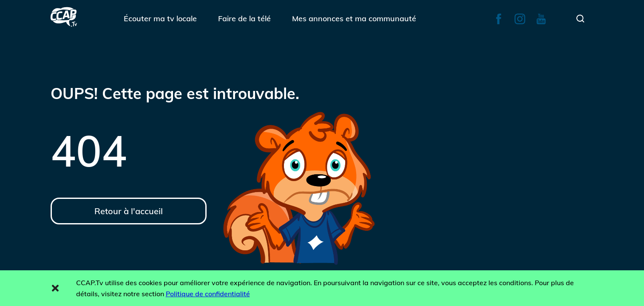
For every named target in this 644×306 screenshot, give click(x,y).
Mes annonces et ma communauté (354, 18)
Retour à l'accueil (129, 211)
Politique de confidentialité (208, 294)
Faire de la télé (244, 18)
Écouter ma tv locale (160, 18)
